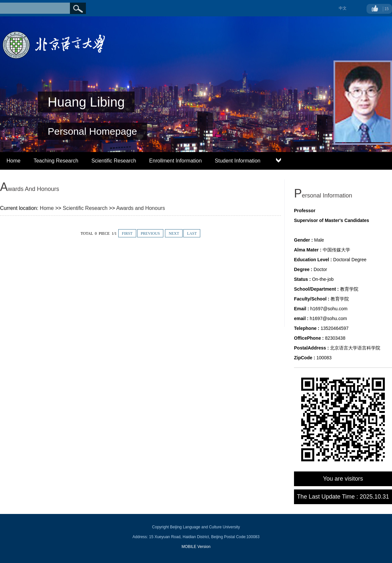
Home (14, 161)
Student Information (238, 161)
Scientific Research (114, 161)
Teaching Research (56, 161)
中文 (343, 8)
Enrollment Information (176, 161)
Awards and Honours (141, 208)
